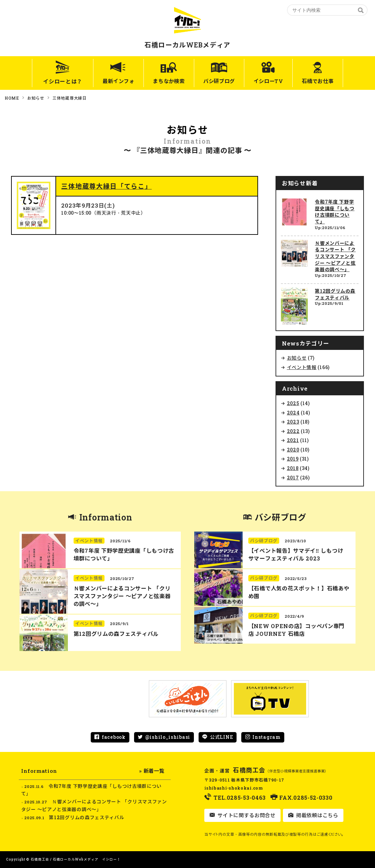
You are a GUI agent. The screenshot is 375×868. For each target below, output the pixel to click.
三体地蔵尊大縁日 (70, 98)
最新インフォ (108, 81)
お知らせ (36, 98)
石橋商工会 (249, 770)
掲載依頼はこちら (316, 815)
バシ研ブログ (219, 81)
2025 (293, 403)
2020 (293, 450)
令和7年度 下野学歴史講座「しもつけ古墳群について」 (335, 212)
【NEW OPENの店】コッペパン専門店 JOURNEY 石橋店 (296, 630)
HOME (12, 98)
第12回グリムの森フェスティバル (335, 294)
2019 (293, 459)
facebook (114, 737)
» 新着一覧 (152, 771)
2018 (293, 468)
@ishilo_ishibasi (168, 737)
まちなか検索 (164, 81)
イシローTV (274, 81)
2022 (293, 431)
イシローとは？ (50, 81)
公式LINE (221, 737)
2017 (293, 478)
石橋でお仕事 (328, 81)
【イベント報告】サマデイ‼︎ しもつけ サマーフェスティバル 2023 (296, 554)
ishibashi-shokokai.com (234, 788)
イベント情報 (302, 367)
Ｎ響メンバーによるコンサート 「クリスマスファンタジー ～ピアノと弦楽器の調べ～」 (335, 256)
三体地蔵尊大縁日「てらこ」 (106, 186)
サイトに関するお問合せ (245, 815)
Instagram (266, 737)
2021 (293, 440)
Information (106, 517)
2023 (293, 422)
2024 (293, 413)
